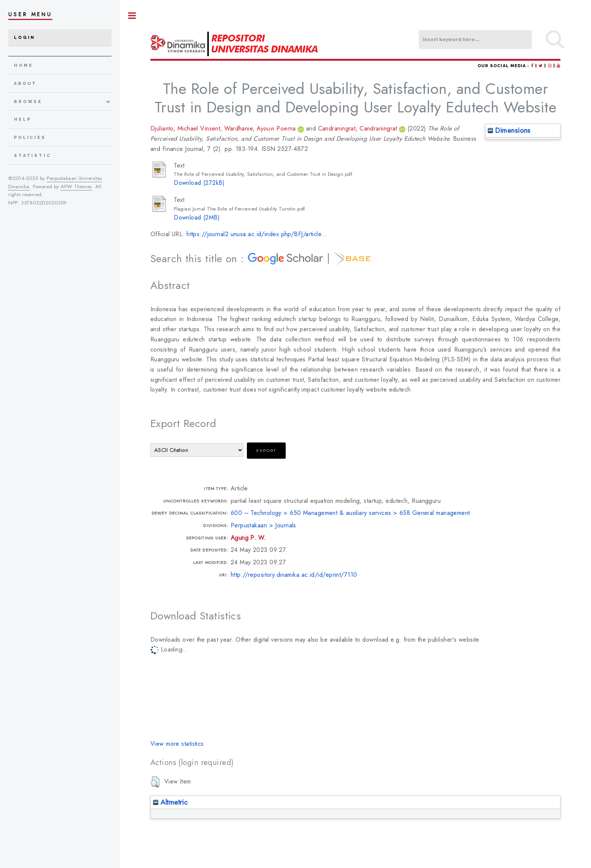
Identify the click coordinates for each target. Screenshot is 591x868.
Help (22, 119)
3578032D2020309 (44, 203)
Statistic (33, 156)
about (25, 84)
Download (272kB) (199, 183)
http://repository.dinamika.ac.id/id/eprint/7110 (294, 575)
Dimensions (509, 130)
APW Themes (76, 187)
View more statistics (177, 744)
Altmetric (170, 802)
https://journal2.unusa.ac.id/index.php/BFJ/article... (257, 234)
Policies (30, 137)
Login (25, 38)
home (23, 65)
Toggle (132, 16)
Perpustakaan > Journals (263, 525)
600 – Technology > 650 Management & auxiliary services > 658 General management (350, 513)
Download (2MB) (197, 217)
